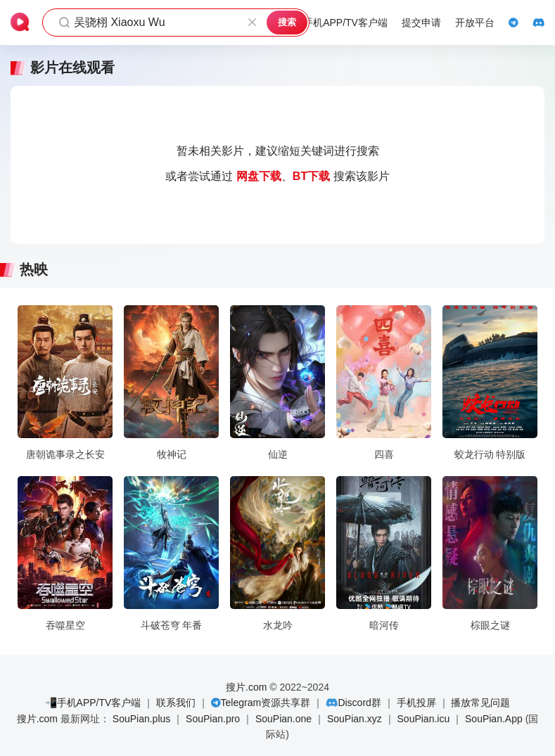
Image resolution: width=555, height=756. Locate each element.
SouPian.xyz (355, 719)
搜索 (287, 22)
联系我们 (176, 703)
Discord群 (359, 703)
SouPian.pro (213, 719)
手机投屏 (416, 703)
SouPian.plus (142, 719)
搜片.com (246, 687)
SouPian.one (283, 719)
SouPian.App (494, 719)
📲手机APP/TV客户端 (93, 703)
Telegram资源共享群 (266, 703)
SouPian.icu (424, 719)
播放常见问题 (480, 703)
